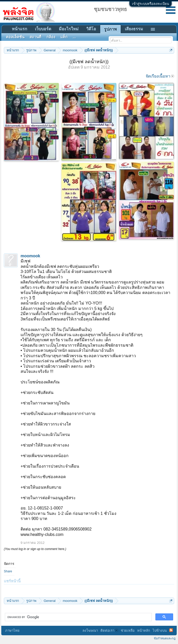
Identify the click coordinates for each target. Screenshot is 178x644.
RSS (171, 630)
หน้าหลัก (144, 631)
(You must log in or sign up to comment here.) (35, 549)
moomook (30, 256)
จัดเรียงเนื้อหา (160, 76)
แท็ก (64, 37)
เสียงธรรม (134, 29)
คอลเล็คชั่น (15, 37)
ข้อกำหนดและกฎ (165, 638)
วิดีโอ (91, 29)
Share (8, 571)
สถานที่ (35, 37)
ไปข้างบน (160, 631)
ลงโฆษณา (90, 631)
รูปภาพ (110, 29)
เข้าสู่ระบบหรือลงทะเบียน (151, 4)
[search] (78, 617)
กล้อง (51, 37)
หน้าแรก (20, 29)
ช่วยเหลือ (128, 631)
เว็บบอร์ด (43, 29)
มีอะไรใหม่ (69, 29)
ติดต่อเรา (109, 631)
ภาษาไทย (12, 631)
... (74, 37)
